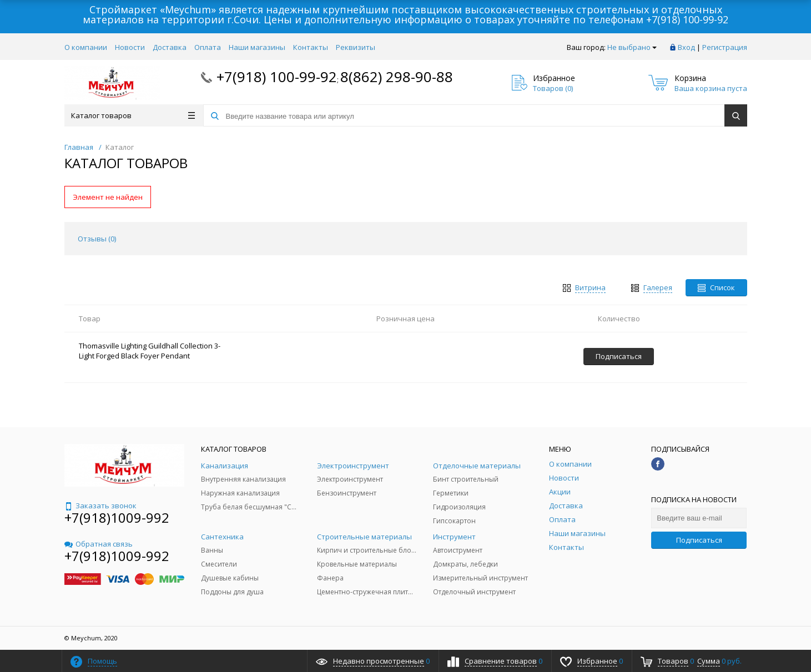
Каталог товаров (133, 115)
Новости (130, 47)
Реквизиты (356, 47)
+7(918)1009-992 (117, 517)
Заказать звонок (100, 506)
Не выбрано (632, 47)
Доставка (170, 47)
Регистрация (725, 47)
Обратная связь (99, 544)
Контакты (311, 47)
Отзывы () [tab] (97, 239)
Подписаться (699, 540)
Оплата (208, 47)
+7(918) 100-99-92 (687, 19)
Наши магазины (257, 47)
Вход (686, 47)
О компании (86, 47)
